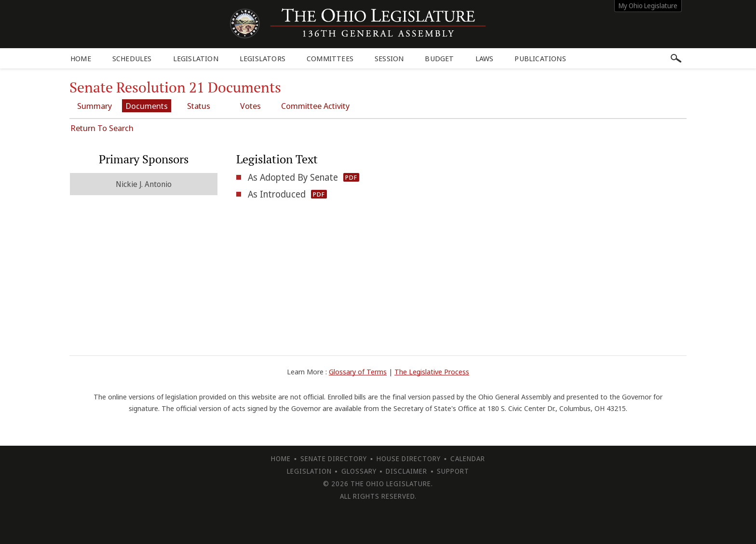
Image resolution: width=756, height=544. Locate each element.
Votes (250, 106)
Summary (94, 106)
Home (81, 58)
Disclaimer (406, 471)
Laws (485, 58)
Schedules (132, 58)
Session (389, 58)
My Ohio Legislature (648, 6)
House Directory (409, 458)
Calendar (468, 458)
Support (453, 471)
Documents (147, 106)
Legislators (263, 58)
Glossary (359, 471)
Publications (540, 58)
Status (199, 106)
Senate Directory (334, 458)
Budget (439, 58)
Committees (330, 58)
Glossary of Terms (358, 372)
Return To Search (102, 128)
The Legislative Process (432, 372)
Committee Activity (315, 106)
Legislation (196, 58)
